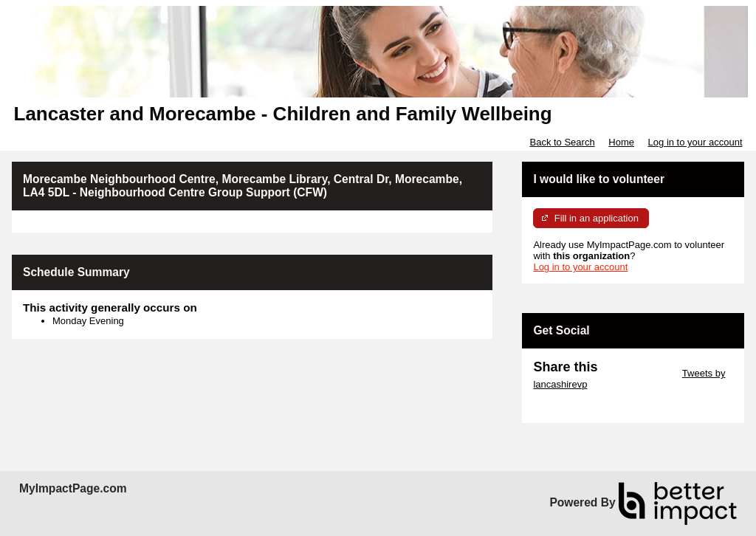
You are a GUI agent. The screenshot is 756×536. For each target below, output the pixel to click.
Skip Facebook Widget (581, 406)
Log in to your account (695, 142)
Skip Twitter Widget (638, 373)
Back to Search (562, 142)
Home (621, 142)
